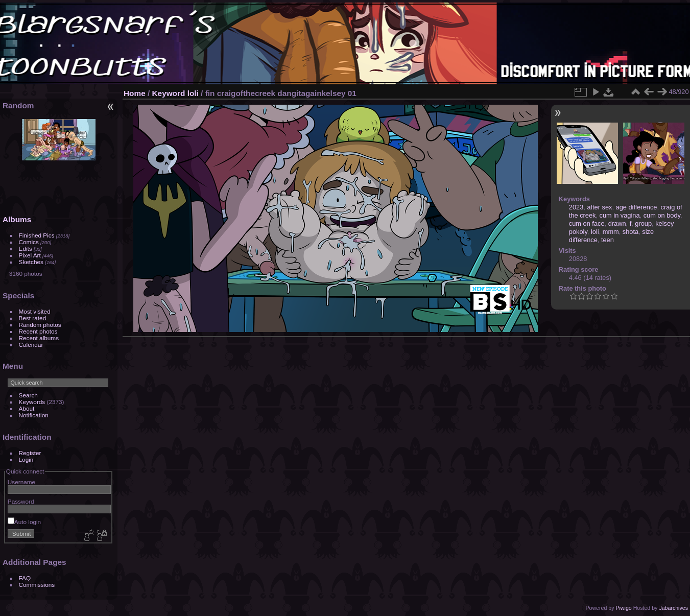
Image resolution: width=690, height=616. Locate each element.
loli (193, 93)
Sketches (31, 262)
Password (21, 501)
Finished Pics (37, 235)
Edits (26, 248)
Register (30, 453)
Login (26, 459)
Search (28, 395)
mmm (611, 232)
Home (135, 93)
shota (630, 232)
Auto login (24, 522)
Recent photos (38, 331)
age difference (637, 207)
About (27, 408)
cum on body (662, 215)
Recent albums (39, 338)
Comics (29, 242)
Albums (17, 219)
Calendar (31, 345)
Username (21, 482)
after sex (599, 207)
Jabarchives (673, 608)
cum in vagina (620, 215)
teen (608, 240)
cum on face (587, 223)
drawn (617, 223)
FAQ (25, 578)
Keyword (169, 93)
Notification (34, 415)
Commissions (37, 585)
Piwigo (623, 608)
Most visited (35, 311)
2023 (576, 207)
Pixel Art (30, 255)
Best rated (33, 318)
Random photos (40, 325)
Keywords (32, 402)
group (643, 223)
